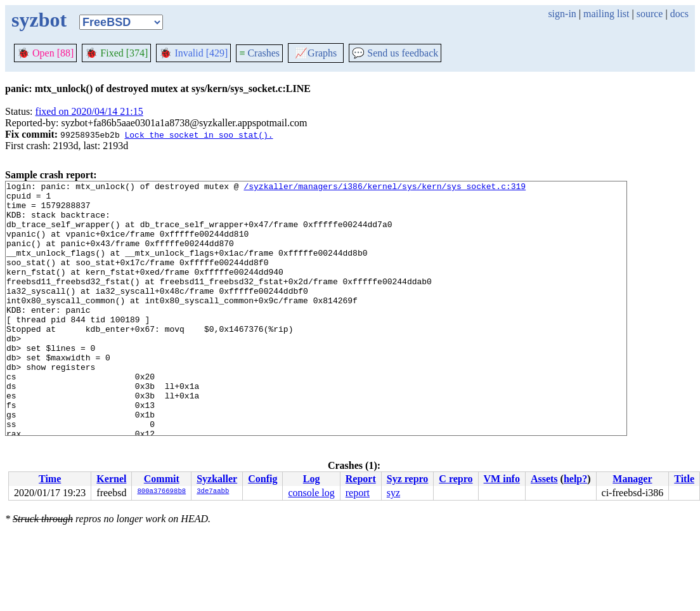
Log (312, 479)
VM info (502, 479)
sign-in (562, 14)
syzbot (39, 20)
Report (361, 479)
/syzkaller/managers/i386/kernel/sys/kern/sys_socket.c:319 (385, 188)
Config (262, 479)
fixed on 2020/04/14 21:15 (89, 111)
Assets (544, 479)
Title (684, 479)
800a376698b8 (161, 492)
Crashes (259, 53)
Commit (162, 479)
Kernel (111, 479)
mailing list (606, 14)
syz (393, 493)
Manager (632, 479)
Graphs (316, 53)
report (358, 493)
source (650, 14)
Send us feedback (395, 53)
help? (575, 479)
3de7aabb (213, 492)
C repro (456, 479)
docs (679, 14)
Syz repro (408, 479)
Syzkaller (217, 479)
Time (50, 479)
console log (311, 493)
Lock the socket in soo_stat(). (198, 135)
